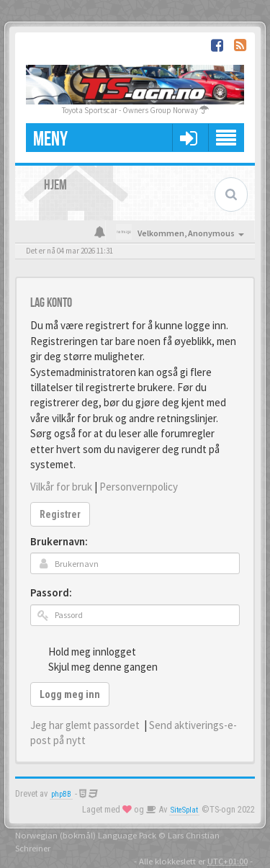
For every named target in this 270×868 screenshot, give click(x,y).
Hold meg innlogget (84, 651)
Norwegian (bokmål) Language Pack (86, 835)
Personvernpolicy (139, 487)
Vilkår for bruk (61, 487)
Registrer (60, 514)
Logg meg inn (70, 694)
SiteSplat (184, 810)
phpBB (61, 794)
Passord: (51, 592)
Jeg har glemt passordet (85, 725)
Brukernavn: (59, 541)
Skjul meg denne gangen (95, 666)
